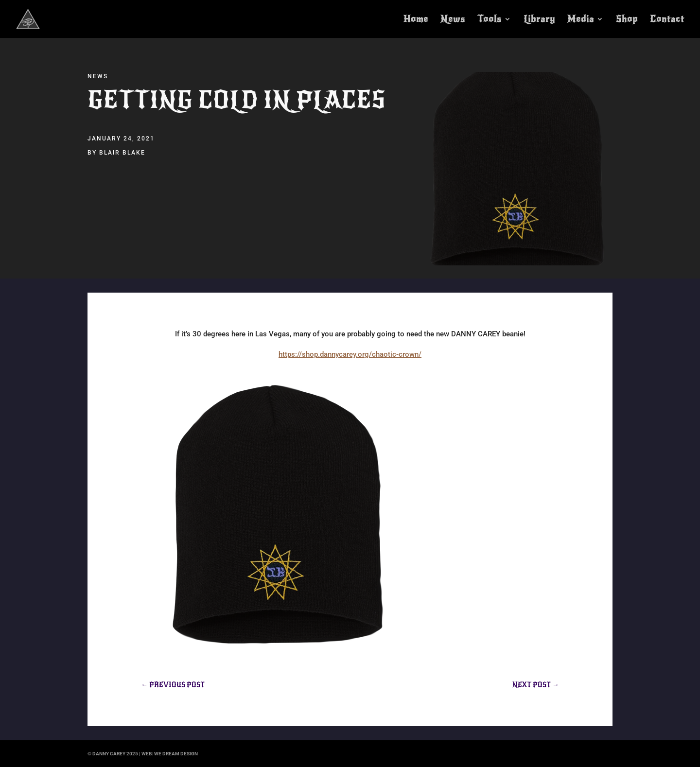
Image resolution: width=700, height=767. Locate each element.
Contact (667, 20)
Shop (627, 20)
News (453, 20)
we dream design (176, 754)
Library (539, 20)
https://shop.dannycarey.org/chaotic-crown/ (350, 354)
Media (581, 20)
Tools (490, 20)
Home (416, 20)
